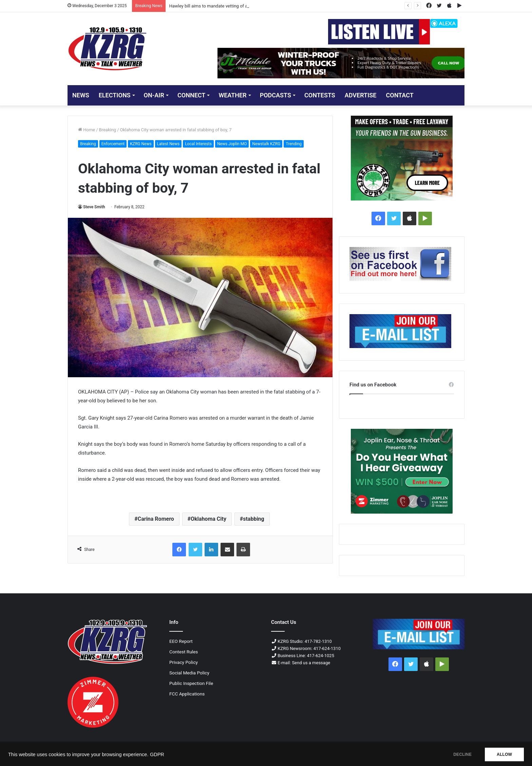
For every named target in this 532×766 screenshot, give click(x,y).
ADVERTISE (361, 95)
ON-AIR (154, 95)
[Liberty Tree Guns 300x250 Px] (402, 158)
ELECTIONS (115, 95)
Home (87, 130)
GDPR (157, 754)
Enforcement (113, 144)
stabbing (254, 519)
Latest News (168, 144)
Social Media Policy (189, 673)
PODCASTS (275, 95)
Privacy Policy (184, 662)
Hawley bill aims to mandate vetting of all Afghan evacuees (227, 6)
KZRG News (141, 144)
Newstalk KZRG (266, 144)
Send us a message (311, 663)
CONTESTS (320, 95)
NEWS (81, 95)
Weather (232, 95)
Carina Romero (156, 519)
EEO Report (181, 641)
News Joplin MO (232, 144)
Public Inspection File (191, 683)
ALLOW (504, 754)
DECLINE (462, 754)
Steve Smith (94, 207)
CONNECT (191, 95)
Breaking (108, 130)
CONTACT (400, 95)
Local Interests (198, 144)
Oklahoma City (208, 519)
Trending (294, 144)
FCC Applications (187, 694)
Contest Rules (184, 652)
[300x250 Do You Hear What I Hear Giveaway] (402, 471)
